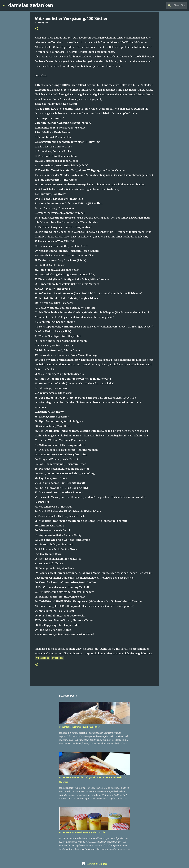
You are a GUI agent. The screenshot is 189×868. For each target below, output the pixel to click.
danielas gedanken (31, 5)
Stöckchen (58, 658)
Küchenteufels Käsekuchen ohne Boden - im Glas (82, 832)
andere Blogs (42, 658)
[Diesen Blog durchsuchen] (171, 5)
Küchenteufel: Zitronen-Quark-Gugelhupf (79, 727)
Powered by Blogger (94, 864)
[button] (36, 28)
